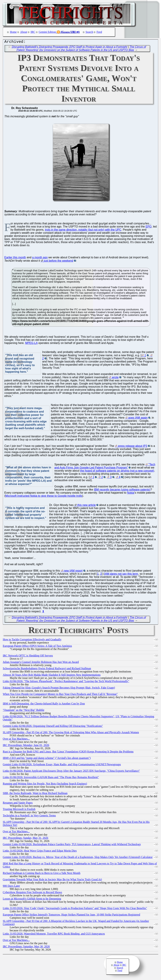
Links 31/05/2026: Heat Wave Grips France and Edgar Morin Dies (40, 852)
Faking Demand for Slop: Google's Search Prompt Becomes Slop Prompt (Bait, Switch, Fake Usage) (59, 688)
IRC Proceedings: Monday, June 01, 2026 (26, 746)
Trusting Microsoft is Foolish (19, 810)
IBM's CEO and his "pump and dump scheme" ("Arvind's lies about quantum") (47, 759)
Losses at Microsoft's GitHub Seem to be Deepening (32, 900)
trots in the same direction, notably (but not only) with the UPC (83, 231)
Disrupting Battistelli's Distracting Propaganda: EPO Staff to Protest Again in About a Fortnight (69, 48)
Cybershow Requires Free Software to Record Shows (32, 893)
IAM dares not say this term (121, 575)
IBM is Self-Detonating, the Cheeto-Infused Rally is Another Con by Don (44, 704)
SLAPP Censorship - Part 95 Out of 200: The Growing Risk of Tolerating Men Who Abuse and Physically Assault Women (71, 733)
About (24, 32)
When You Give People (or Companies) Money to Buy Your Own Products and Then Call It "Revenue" (60, 695)
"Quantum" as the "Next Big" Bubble (24, 711)
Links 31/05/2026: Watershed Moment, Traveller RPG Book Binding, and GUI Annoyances (54, 935)
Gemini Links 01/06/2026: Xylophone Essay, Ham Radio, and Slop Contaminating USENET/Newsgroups (62, 765)
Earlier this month (15, 258)
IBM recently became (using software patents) (122, 490)
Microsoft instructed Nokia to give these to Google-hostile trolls (44, 497)
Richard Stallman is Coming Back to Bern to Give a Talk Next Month (42, 874)
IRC (33, 32)
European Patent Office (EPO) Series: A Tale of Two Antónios (37, 647)
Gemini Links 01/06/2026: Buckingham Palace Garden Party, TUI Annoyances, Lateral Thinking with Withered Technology (72, 845)
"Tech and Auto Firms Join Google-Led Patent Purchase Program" (105, 467)
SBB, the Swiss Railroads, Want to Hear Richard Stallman (35, 794)
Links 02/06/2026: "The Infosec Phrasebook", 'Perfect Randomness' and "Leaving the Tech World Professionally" (66, 682)
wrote (115, 378)
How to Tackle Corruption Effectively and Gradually (32, 640)
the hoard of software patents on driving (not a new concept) (117, 472)
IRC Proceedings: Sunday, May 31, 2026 (26, 839)
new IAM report (73, 572)
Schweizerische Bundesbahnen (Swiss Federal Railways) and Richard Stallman (47, 669)
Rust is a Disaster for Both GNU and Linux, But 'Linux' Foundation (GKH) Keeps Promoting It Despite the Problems (68, 752)
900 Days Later (11, 887)
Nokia (131, 494)
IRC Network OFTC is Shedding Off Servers (28, 656)
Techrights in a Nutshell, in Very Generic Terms (29, 816)
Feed (99, 32)
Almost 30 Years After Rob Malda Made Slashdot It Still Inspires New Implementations (52, 676)
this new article (86, 506)
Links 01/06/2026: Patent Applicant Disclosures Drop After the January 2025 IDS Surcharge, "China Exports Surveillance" (71, 772)
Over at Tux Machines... (16, 740)
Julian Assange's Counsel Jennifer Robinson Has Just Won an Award (41, 663)
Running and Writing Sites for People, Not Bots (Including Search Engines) (45, 784)
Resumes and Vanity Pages (18, 804)
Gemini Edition (47, 32)
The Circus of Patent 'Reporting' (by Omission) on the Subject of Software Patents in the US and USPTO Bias (81, 49)
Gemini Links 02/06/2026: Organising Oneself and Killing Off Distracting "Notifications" (53, 727)
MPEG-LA (31, 344)
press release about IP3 (133, 447)
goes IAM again (138, 419)
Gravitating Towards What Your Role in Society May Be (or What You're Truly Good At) (52, 880)
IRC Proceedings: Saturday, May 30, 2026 (26, 947)
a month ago (40, 258)
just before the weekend (59, 262)
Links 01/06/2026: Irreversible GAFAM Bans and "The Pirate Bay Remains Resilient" (51, 778)
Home (13, 32)
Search (89, 32)
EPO (148, 227)
